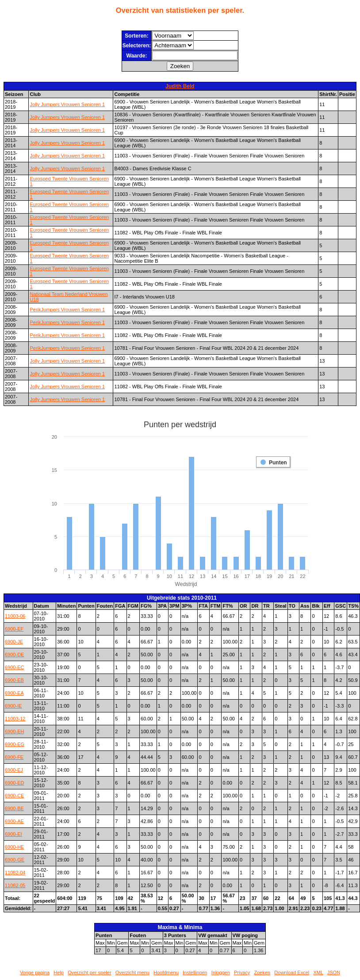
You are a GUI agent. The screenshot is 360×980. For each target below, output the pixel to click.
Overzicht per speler (89, 972)
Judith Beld (180, 86)
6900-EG (15, 744)
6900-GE (15, 860)
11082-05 (15, 885)
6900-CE (14, 796)
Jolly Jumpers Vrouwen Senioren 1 (67, 104)
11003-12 (15, 719)
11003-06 (15, 616)
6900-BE (14, 808)
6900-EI (13, 834)
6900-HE (14, 847)
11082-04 (15, 873)
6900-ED (14, 783)
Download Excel (292, 972)
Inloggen (221, 972)
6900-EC (14, 667)
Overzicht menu (132, 972)
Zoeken (262, 972)
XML (318, 972)
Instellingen (195, 972)
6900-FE (14, 757)
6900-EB (14, 680)
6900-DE (14, 655)
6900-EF (14, 629)
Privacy (242, 972)
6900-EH (14, 731)
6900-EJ (14, 770)
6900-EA (14, 693)
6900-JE (14, 642)
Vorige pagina (35, 972)
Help (59, 972)
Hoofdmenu (166, 972)
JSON (334, 972)
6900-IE (13, 706)
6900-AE (14, 821)
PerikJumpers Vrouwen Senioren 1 (67, 310)
